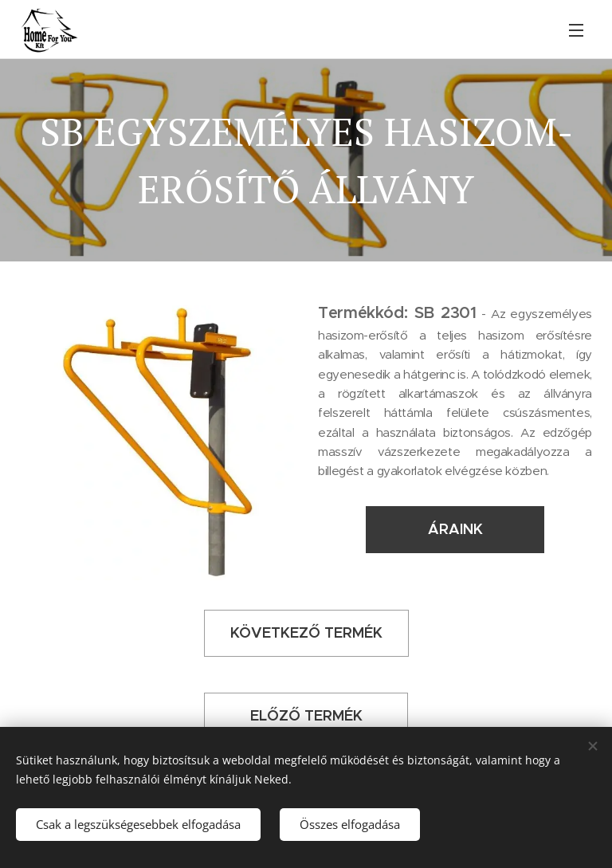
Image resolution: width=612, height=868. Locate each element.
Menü (576, 30)
